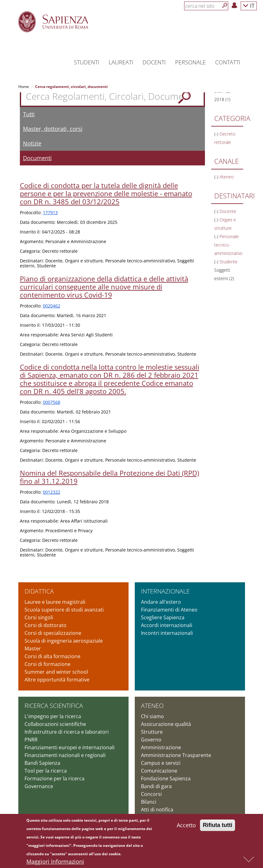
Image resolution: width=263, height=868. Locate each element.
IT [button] (249, 5)
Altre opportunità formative (57, 680)
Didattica (39, 591)
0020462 (52, 306)
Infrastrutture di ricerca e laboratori (67, 732)
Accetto (186, 827)
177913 (50, 212)
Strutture (152, 732)
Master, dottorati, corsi (53, 129)
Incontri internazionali (167, 633)
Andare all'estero (161, 602)
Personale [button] (190, 62)
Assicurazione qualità (166, 724)
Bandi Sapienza (42, 763)
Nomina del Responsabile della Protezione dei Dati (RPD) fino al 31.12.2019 (109, 477)
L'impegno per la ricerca (53, 716)
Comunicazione (159, 771)
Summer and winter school (56, 672)
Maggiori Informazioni (55, 863)
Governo (151, 740)
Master (33, 649)
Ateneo (152, 706)
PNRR (31, 740)
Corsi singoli (39, 617)
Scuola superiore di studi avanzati (64, 610)
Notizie (32, 143)
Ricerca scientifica (54, 706)
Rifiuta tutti (218, 827)
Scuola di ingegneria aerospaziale (64, 641)
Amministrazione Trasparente (176, 755)
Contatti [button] (228, 62)
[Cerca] (225, 6)
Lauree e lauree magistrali (55, 602)
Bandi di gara (156, 786)
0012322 (52, 492)
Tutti (29, 114)
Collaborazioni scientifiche (55, 724)
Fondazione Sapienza (166, 778)
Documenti (37, 158)
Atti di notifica (157, 810)
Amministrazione (161, 747)
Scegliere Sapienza (163, 617)
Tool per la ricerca (46, 771)
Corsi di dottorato (45, 625)
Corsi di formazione (48, 664)
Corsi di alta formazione (52, 656)
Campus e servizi (161, 763)
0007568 (52, 402)
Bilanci (149, 802)
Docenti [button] (154, 62)
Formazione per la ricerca (54, 778)
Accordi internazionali (167, 625)
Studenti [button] (87, 62)
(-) (217, 134)
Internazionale (165, 591)
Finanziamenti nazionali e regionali (65, 755)
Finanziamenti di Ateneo (169, 610)
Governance (39, 786)
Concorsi (151, 794)
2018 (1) (222, 99)
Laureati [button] (121, 62)
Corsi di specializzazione (53, 633)
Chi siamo (152, 716)
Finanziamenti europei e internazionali (70, 747)
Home (24, 87)
